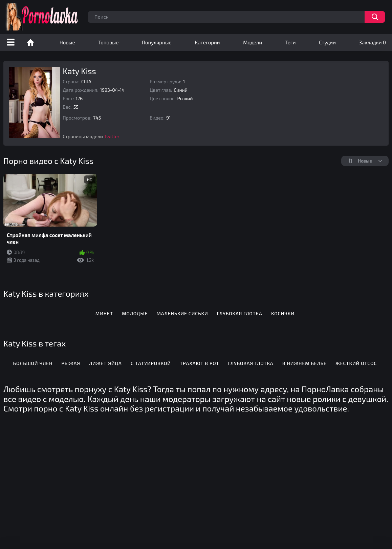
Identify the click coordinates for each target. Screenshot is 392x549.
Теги (291, 42)
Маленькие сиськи (182, 313)
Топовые (108, 42)
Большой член (33, 363)
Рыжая (71, 363)
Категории (207, 42)
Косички (283, 313)
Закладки (373, 42)
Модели (253, 42)
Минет (104, 313)
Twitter (112, 136)
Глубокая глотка (240, 313)
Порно (30, 42)
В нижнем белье (304, 363)
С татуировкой (151, 363)
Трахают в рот (199, 363)
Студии (327, 42)
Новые (67, 42)
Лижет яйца (105, 363)
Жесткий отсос (356, 363)
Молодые (135, 313)
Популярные (157, 42)
